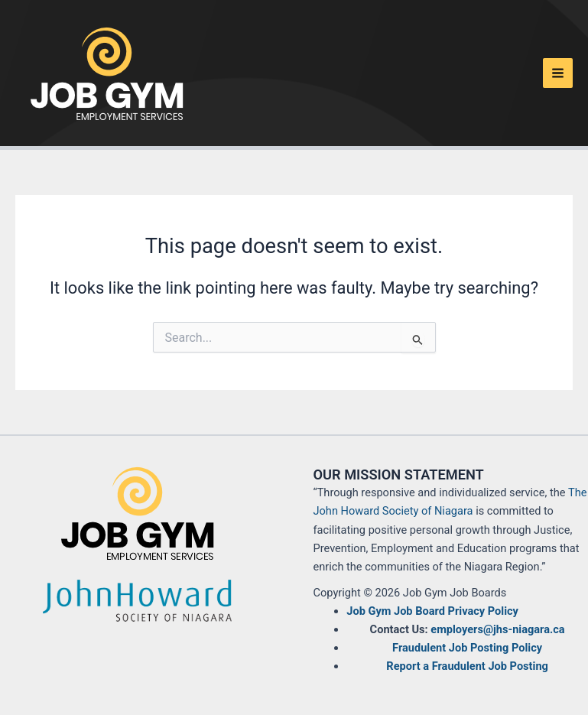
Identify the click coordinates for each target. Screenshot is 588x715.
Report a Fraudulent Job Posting (467, 666)
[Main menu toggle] (558, 73)
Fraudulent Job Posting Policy (467, 648)
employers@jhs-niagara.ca (497, 629)
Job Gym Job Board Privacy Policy (432, 611)
